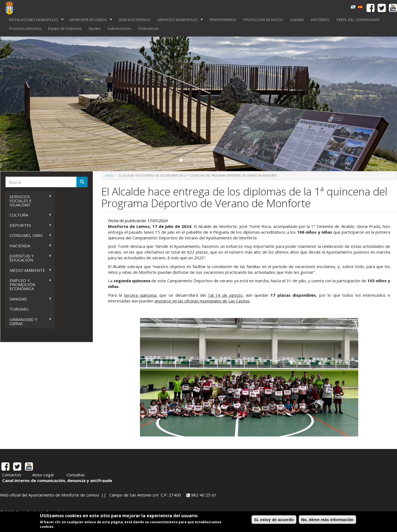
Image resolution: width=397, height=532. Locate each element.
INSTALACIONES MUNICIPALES (35, 20)
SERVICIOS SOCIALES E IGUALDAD (29, 201)
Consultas (76, 475)
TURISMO (19, 309)
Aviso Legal (43, 475)
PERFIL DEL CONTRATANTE (358, 20)
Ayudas (95, 28)
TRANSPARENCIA (223, 20)
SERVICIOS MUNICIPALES (179, 20)
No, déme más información (327, 520)
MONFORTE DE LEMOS (89, 20)
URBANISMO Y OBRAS (29, 321)
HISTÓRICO (320, 20)
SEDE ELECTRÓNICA (134, 20)
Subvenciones (119, 28)
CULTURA (29, 215)
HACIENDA (29, 246)
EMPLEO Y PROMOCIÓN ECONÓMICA (29, 284)
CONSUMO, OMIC (29, 235)
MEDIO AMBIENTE (29, 270)
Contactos (12, 475)
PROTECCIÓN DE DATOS (263, 20)
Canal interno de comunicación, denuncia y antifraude (57, 480)
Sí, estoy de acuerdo (274, 520)
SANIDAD (29, 299)
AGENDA (297, 20)
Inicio (110, 176)
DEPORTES (29, 225)
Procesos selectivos (25, 28)
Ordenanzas (148, 28)
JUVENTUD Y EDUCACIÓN (29, 258)
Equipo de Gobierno (65, 28)
